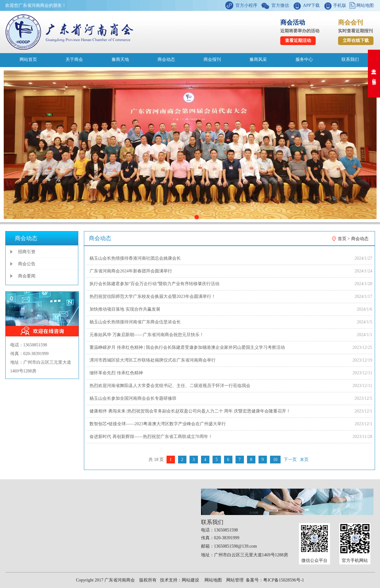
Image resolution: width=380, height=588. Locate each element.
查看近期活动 (298, 41)
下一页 (290, 460)
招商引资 (27, 252)
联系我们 (350, 59)
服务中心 (304, 59)
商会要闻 (27, 276)
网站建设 (190, 580)
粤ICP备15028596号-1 (284, 580)
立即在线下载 (356, 41)
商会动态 (166, 59)
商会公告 (27, 264)
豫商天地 (120, 59)
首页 (342, 239)
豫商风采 (258, 59)
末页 (304, 460)
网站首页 (28, 59)
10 (275, 460)
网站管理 (235, 580)
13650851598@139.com (236, 546)
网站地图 (365, 5)
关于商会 (74, 59)
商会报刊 (212, 59)
